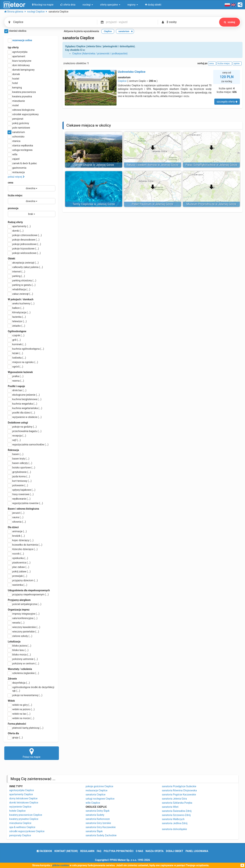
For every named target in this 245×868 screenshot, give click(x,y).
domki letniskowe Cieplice (24, 803)
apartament (17, 56)
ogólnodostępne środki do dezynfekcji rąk (31, 689)
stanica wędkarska (20, 145)
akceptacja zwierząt (23, 263)
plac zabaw (18, 567)
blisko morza (19, 655)
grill (14, 340)
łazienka (17, 317)
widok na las (19, 714)
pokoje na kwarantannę (25, 695)
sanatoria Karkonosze (98, 819)
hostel (13, 79)
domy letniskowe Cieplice (23, 798)
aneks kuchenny (21, 303)
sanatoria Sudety (95, 815)
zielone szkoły (20, 636)
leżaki (15, 353)
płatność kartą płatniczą (26, 728)
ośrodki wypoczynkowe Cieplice (27, 831)
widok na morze (21, 718)
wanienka (17, 585)
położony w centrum (23, 663)
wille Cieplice (93, 803)
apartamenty (19, 226)
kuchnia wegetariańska (25, 408)
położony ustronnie (23, 659)
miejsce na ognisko (23, 362)
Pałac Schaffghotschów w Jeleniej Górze (211, 165)
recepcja (17, 436)
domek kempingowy (21, 70)
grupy (15, 737)
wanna (16, 381)
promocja (13, 208)
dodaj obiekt (175, 851)
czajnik (16, 335)
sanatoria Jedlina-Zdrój (175, 823)
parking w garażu (22, 285)
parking (16, 276)
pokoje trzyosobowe (23, 249)
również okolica (15, 31)
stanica (14, 141)
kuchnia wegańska (22, 404)
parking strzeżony (22, 280)
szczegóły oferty (227, 102)
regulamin (87, 851)
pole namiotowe (19, 128)
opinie (237, 63)
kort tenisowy (20, 481)
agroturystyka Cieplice (22, 790)
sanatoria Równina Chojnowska (179, 790)
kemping (15, 88)
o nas (139, 851)
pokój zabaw (19, 571)
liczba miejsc (15, 195)
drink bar (17, 390)
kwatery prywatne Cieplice (24, 819)
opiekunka (18, 558)
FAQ (99, 851)
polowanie (18, 485)
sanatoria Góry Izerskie (98, 823)
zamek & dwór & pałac (22, 163)
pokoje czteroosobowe (25, 235)
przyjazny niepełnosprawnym (28, 594)
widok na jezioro (21, 709)
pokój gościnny (18, 123)
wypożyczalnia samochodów (28, 445)
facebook (44, 851)
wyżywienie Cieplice (20, 807)
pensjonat (16, 119)
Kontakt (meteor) (66, 851)
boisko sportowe (22, 468)
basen (16, 454)
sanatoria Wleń (170, 807)
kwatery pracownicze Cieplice (26, 815)
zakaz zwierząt (20, 294)
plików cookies (61, 865)
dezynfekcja (19, 683)
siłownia (17, 522)
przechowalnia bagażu (25, 431)
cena (11, 183)
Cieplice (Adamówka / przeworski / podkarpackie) (100, 53)
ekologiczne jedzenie (24, 395)
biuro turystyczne (20, 61)
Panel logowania (197, 851)
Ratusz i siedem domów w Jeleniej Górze (152, 165)
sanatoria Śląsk (94, 831)
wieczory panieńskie (23, 632)
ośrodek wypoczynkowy (23, 114)
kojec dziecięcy (21, 540)
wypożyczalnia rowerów (25, 503)
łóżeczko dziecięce (23, 549)
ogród (16, 367)
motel (13, 105)
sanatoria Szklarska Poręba (177, 803)
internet (17, 272)
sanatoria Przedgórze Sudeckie (179, 786)
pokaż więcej (16, 177)
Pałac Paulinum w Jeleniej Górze (152, 204)
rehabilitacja (19, 289)
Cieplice (122, 81)
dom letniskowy (19, 65)
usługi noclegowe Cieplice (100, 799)
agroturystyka (18, 52)
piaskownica (19, 563)
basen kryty (19, 459)
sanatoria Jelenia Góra (174, 799)
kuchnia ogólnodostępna (26, 349)
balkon (16, 308)
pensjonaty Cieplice (20, 835)
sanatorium (16, 132)
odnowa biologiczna (21, 110)
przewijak (17, 576)
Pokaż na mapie (32, 753)
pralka (16, 376)
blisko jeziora (20, 646)
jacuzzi (16, 513)
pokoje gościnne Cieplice (99, 786)
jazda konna (19, 476)
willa (13, 154)
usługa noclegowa (20, 150)
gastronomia (17, 168)
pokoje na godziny (22, 427)
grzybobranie (19, 472)
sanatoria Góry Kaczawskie (101, 827)
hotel (13, 83)
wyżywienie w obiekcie (25, 417)
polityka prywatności (118, 851)
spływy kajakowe (22, 490)
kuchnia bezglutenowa (25, 399)
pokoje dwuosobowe (24, 240)
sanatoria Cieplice (96, 795)
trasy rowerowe (21, 494)
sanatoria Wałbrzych (173, 819)
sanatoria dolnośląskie (174, 829)
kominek (17, 344)
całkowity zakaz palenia (25, 267)
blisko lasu (18, 650)
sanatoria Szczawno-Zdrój (176, 815)
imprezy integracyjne (24, 614)
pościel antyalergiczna (25, 604)
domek (14, 74)
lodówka (17, 358)
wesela (16, 623)
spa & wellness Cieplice (22, 827)
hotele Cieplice (17, 811)
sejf (14, 440)
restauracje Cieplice (97, 790)
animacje (17, 531)
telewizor (17, 321)
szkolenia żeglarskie (23, 673)
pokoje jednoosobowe (24, 244)
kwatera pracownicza (22, 92)
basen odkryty (20, 463)
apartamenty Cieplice (21, 794)
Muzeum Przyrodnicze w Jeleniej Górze (211, 204)
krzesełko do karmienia (25, 545)
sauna (16, 517)
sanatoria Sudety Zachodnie (101, 835)
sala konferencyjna (23, 618)
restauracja (16, 172)
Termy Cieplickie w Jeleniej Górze (94, 204)
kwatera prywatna (20, 96)
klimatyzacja (19, 312)
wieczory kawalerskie (24, 627)
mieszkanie (16, 101)
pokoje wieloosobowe (24, 253)
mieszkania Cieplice (20, 823)
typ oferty (13, 47)
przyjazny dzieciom (23, 580)
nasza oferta (155, 851)
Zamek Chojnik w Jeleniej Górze (94, 165)
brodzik (16, 536)
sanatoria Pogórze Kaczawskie (179, 795)
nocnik (16, 554)
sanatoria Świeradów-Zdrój (177, 811)
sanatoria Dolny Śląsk (98, 811)
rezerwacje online (20, 40)
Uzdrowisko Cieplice (132, 72)
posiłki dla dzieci (21, 413)
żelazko (17, 326)
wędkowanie (19, 499)
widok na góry (20, 705)
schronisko (16, 137)
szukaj (229, 22)
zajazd (14, 159)
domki (16, 231)
